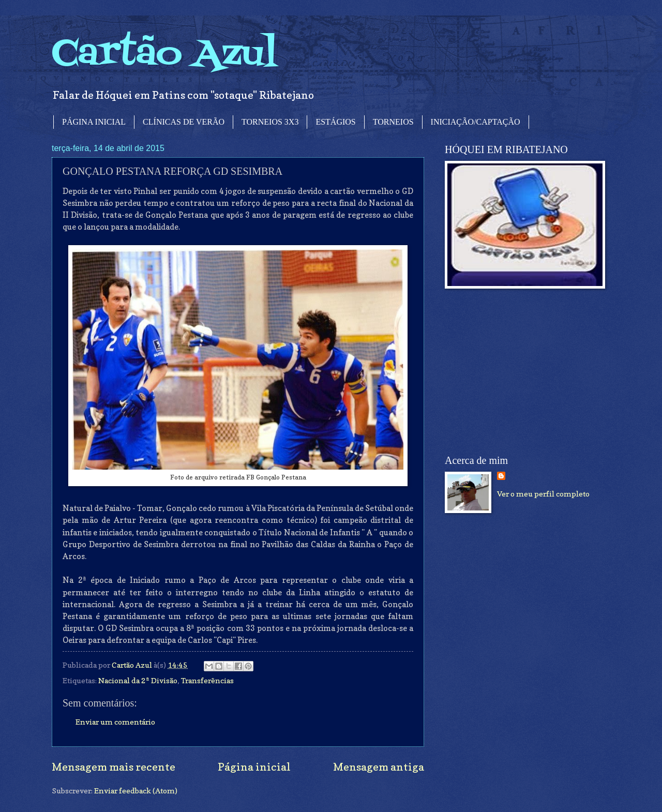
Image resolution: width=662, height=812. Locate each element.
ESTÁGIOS (335, 122)
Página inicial (254, 767)
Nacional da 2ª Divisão (138, 680)
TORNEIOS (393, 122)
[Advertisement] (522, 372)
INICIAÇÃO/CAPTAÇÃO (476, 122)
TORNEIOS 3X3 (270, 122)
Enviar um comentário (115, 722)
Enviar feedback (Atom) (136, 791)
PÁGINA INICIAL (94, 122)
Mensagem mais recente (114, 767)
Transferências (207, 680)
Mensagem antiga (379, 767)
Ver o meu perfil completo (543, 494)
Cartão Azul (164, 55)
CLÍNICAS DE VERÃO (184, 122)
